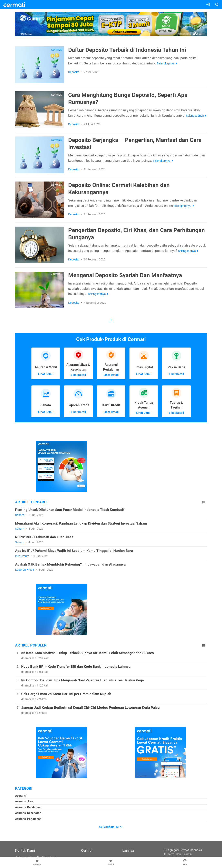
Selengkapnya (111, 826)
